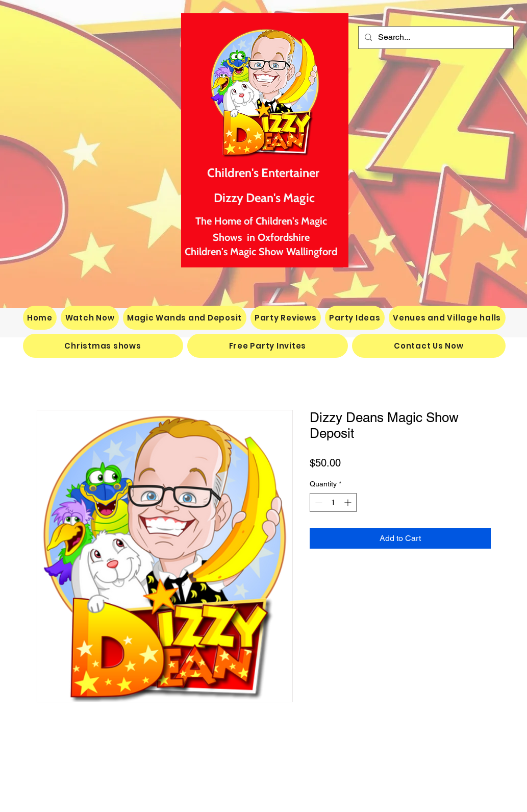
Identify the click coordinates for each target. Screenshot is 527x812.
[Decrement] (318, 502)
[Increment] (349, 502)
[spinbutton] (333, 502)
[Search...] (435, 38)
